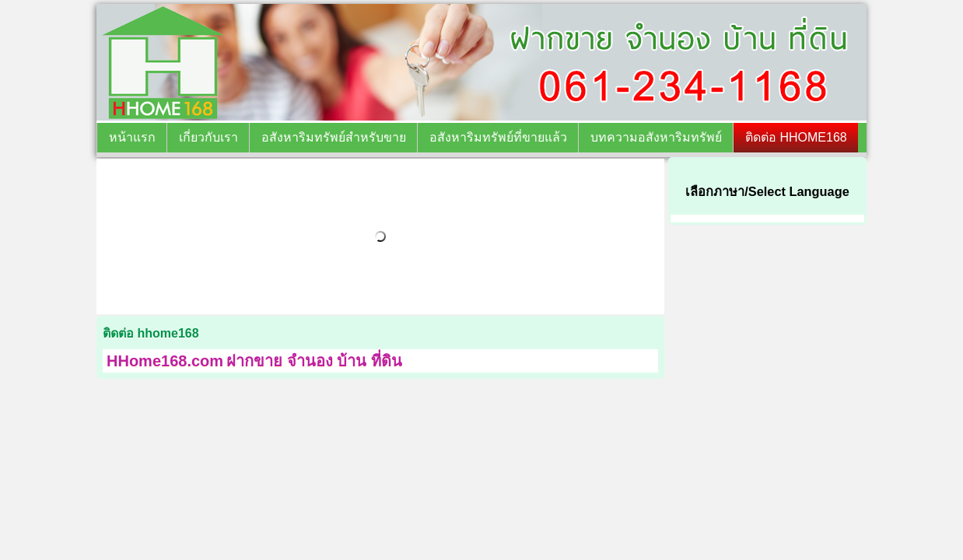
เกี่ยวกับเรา (208, 137)
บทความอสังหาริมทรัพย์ (656, 137)
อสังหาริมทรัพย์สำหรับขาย (334, 137)
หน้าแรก (132, 137)
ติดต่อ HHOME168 (796, 137)
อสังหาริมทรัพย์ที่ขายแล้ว (498, 137)
